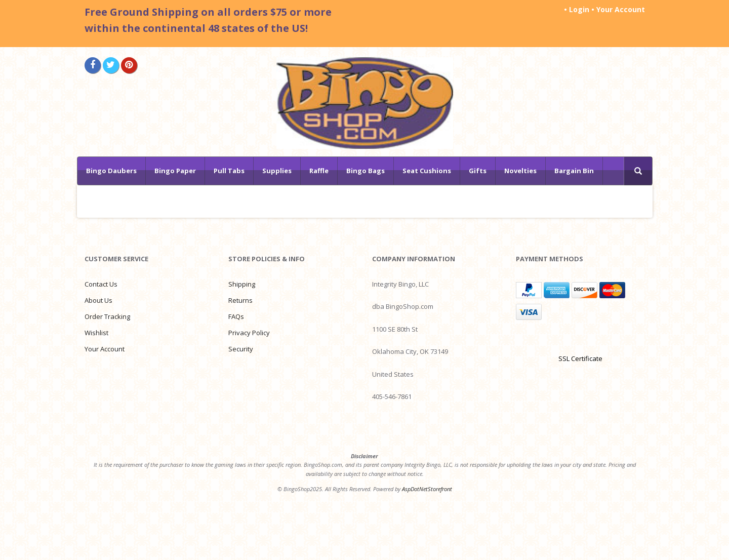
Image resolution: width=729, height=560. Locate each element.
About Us (98, 300)
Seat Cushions (427, 171)
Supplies (277, 171)
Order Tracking (107, 316)
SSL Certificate (580, 358)
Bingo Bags (366, 171)
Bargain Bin (574, 171)
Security (241, 349)
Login (579, 9)
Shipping (242, 284)
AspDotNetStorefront (427, 489)
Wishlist (96, 333)
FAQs (236, 316)
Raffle (319, 171)
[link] (580, 341)
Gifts (478, 171)
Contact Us (101, 284)
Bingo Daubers (111, 171)
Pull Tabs (229, 171)
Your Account (621, 9)
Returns (240, 300)
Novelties (520, 171)
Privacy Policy (249, 333)
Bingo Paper (175, 171)
